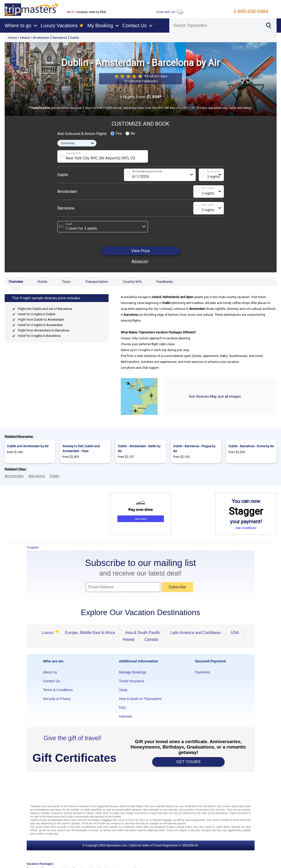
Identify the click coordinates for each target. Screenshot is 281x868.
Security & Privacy (57, 699)
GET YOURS (188, 762)
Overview (16, 282)
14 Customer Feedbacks (140, 81)
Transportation (97, 282)
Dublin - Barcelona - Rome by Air (251, 446)
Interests (125, 716)
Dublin (75, 38)
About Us (50, 672)
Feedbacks (165, 282)
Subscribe (177, 587)
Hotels (42, 282)
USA (235, 633)
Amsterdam (41, 38)
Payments (202, 672)
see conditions (246, 528)
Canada (151, 639)
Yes (116, 133)
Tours (66, 282)
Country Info (132, 282)
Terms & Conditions (58, 690)
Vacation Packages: (40, 864)
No (130, 133)
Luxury (48, 633)
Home (13, 38)
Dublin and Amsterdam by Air (28, 446)
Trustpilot (33, 548)
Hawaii (129, 639)
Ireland (25, 38)
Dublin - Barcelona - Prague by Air (194, 449)
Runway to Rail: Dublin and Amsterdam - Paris (81, 449)
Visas (123, 690)
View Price (141, 251)
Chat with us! (170, 12)
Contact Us (52, 681)
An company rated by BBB (86, 12)
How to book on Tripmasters (140, 699)
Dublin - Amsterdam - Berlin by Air (139, 449)
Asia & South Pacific (143, 633)
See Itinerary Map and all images (215, 396)
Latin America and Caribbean (195, 633)
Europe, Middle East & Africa (90, 633)
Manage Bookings (133, 672)
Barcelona (60, 38)
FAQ (122, 708)
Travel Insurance (132, 681)
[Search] (215, 26)
